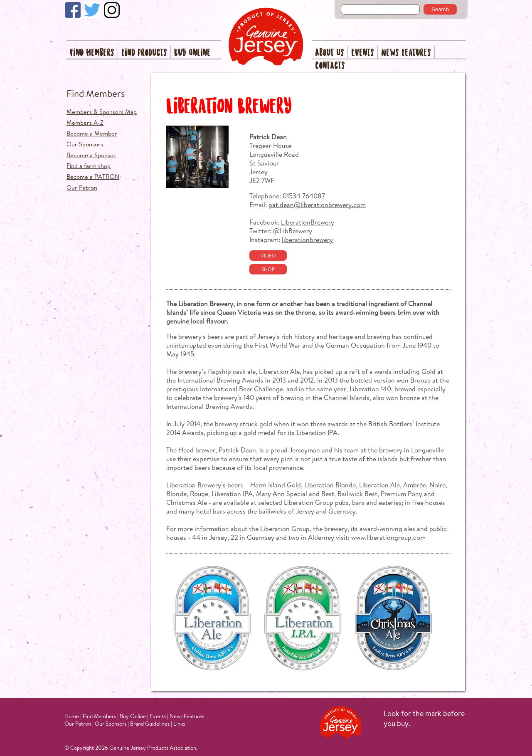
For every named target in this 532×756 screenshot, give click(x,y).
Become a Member (92, 133)
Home (72, 716)
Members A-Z (85, 122)
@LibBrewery (293, 231)
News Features (406, 53)
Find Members (92, 53)
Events (363, 53)
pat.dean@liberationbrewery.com (317, 204)
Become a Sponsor (91, 155)
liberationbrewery (307, 239)
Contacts (330, 66)
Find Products (144, 53)
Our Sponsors (85, 144)
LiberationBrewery (308, 222)
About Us (330, 53)
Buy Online (192, 53)
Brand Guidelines (150, 724)
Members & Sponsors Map (102, 112)
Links (179, 724)
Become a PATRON (93, 177)
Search (440, 9)
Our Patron (82, 187)
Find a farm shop (89, 166)
